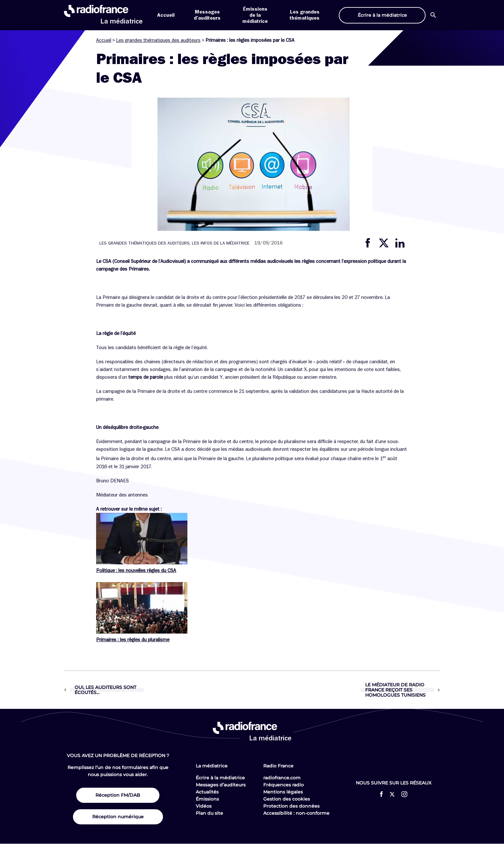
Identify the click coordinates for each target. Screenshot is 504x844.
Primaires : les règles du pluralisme (133, 640)
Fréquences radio (283, 785)
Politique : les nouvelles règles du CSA (136, 570)
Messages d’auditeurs (221, 785)
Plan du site (209, 813)
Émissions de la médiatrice (255, 15)
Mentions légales (283, 792)
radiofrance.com (282, 778)
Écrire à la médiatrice (220, 778)
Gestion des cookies (287, 799)
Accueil (166, 15)
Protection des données (291, 806)
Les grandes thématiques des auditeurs (158, 40)
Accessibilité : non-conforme (296, 813)
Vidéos (204, 806)
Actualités (207, 792)
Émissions (207, 799)
